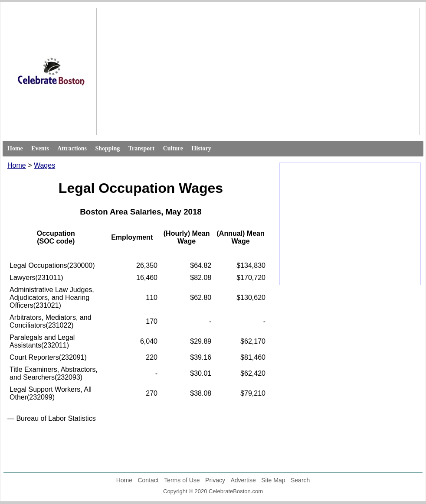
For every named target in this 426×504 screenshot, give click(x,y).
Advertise (243, 480)
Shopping (107, 148)
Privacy (215, 480)
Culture (173, 148)
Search (300, 480)
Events (40, 148)
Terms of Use (182, 480)
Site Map (273, 480)
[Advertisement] (194, 72)
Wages (44, 165)
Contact (148, 480)
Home (15, 148)
